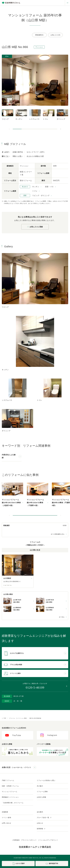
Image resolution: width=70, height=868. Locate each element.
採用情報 (41, 829)
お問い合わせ (6, 823)
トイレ (35, 191)
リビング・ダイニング (41, 196)
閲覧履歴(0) (39, 35)
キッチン (36, 187)
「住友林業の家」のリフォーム (13, 803)
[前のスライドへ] (9, 129)
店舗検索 (5, 812)
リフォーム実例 (42, 792)
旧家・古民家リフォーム (10, 786)
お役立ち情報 (41, 797)
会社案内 (40, 812)
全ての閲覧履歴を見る (58, 534)
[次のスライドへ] (61, 129)
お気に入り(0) (55, 35)
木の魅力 (40, 786)
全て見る (62, 617)
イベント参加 (6, 818)
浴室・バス (49, 187)
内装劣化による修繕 (9, 456)
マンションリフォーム (10, 792)
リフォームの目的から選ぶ (46, 780)
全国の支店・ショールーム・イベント (16, 767)
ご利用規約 (16, 840)
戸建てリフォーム (8, 780)
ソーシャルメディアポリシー (48, 840)
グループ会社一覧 (44, 818)
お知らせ (40, 823)
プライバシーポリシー (29, 840)
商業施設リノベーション (10, 797)
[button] (17, 129)
